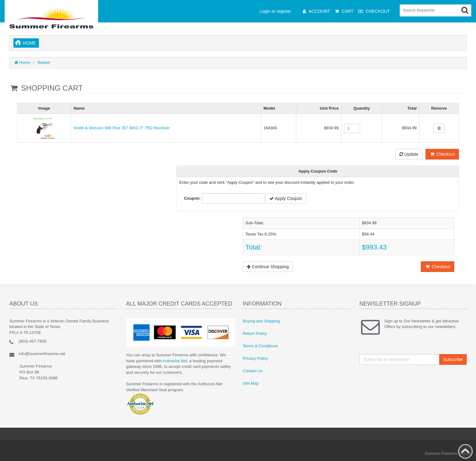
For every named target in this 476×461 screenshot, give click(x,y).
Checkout (442, 154)
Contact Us (253, 371)
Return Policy (255, 333)
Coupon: (192, 198)
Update (409, 154)
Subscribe (453, 359)
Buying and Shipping (261, 321)
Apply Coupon (286, 198)
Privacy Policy (255, 358)
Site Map (251, 383)
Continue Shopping (268, 267)
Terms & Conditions (260, 346)
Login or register (276, 11)
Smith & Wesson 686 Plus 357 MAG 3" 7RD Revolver (122, 128)
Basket (44, 62)
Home (29, 43)
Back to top (465, 451)
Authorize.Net (175, 361)
